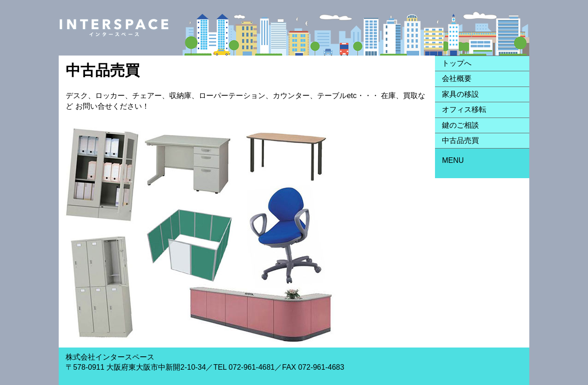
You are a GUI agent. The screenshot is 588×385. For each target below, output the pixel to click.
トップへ (457, 63)
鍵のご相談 (460, 125)
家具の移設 (460, 94)
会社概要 (457, 78)
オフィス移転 (464, 109)
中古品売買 (460, 140)
